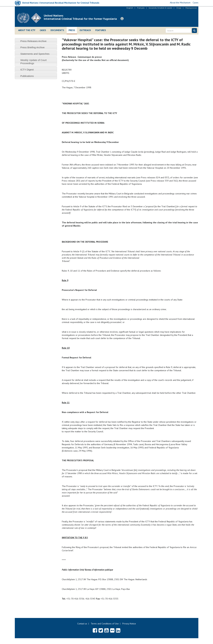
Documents (57, 30)
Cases (43, 30)
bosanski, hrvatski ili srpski (160, 8)
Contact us (82, 624)
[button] (122, 19)
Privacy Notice (129, 624)
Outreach (85, 30)
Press (72, 30)
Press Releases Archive (33, 41)
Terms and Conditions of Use (105, 624)
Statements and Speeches (35, 54)
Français (141, 8)
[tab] (36, 41)
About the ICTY (27, 30)
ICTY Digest (27, 70)
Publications (27, 76)
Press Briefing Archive (32, 47)
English (130, 8)
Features (101, 30)
